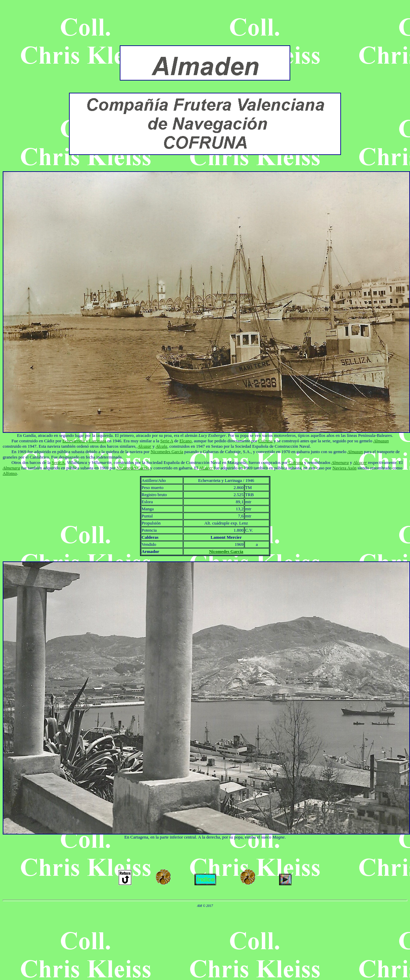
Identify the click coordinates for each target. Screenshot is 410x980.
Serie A (167, 441)
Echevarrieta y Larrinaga (84, 441)
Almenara (340, 462)
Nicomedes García (167, 452)
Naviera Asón (345, 468)
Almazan (381, 441)
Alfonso (10, 473)
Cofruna (265, 441)
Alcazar (144, 446)
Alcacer (360, 462)
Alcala (161, 446)
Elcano (185, 441)
